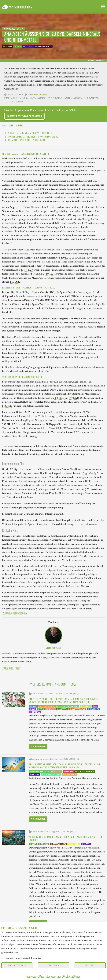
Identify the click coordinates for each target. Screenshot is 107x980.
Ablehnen (90, 965)
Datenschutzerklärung (50, 976)
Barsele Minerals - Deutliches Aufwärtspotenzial (33, 137)
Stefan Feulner (41, 95)
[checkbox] (3, 958)
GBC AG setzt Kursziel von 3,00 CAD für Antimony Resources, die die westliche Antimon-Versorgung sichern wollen (65, 766)
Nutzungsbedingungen (14, 613)
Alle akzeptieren (17, 965)
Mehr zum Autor (11, 668)
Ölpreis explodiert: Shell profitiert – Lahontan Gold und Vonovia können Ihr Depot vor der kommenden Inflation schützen (64, 701)
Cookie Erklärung (72, 976)
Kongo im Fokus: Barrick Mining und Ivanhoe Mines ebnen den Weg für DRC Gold (66, 838)
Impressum (32, 976)
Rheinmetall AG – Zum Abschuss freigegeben (30, 133)
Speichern (54, 965)
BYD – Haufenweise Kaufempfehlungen (27, 140)
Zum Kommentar (38, 746)
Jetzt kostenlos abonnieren (24, 116)
